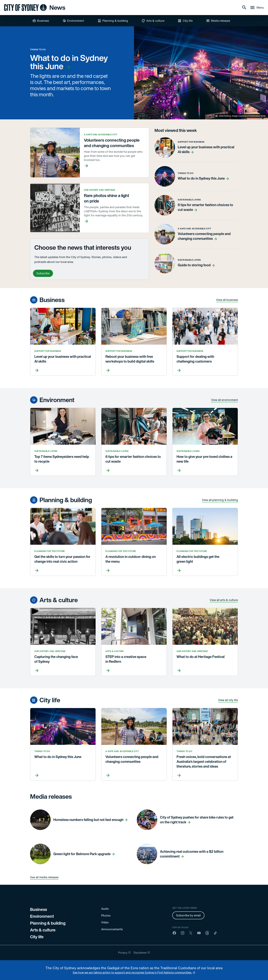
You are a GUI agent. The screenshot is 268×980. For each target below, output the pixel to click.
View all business (227, 300)
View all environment (225, 400)
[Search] (244, 8)
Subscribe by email (188, 915)
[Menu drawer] (257, 8)
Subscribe (43, 273)
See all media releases (44, 877)
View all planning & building (220, 500)
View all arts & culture (224, 600)
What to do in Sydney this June (69, 62)
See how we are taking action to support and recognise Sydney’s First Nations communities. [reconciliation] (132, 972)
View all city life (228, 700)
